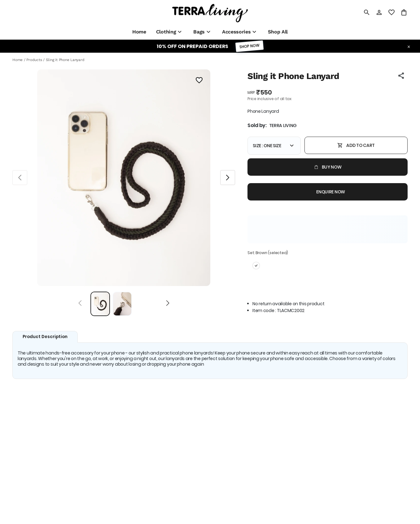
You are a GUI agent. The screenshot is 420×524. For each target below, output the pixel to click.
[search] (367, 12)
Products (34, 60)
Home (17, 60)
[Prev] (80, 304)
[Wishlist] (199, 81)
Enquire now (328, 192)
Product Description (45, 337)
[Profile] (379, 12)
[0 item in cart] (404, 12)
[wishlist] (392, 12)
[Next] (168, 304)
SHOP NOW (249, 46)
